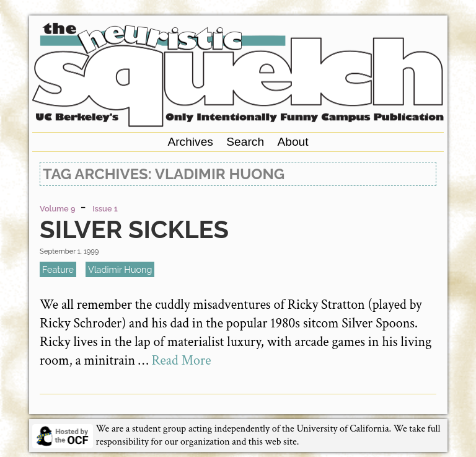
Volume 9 (57, 209)
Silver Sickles (134, 229)
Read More (181, 361)
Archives (190, 142)
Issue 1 (105, 209)
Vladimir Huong (120, 269)
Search (245, 142)
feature (58, 269)
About (293, 142)
